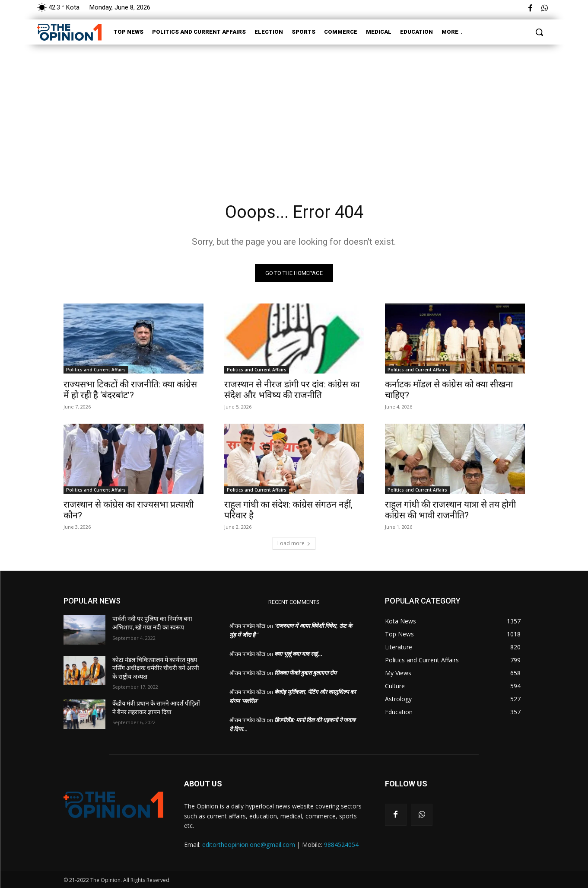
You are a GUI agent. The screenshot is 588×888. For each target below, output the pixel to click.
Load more (294, 543)
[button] (539, 32)
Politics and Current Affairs (96, 370)
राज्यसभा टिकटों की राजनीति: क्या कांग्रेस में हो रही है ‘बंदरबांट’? (130, 390)
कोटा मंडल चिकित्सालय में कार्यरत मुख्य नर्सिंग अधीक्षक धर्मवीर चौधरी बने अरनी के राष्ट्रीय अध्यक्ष (156, 668)
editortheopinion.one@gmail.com (249, 845)
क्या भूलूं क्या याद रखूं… (298, 654)
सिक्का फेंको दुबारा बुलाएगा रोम (305, 673)
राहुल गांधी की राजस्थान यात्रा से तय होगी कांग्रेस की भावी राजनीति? (450, 510)
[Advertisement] (294, 112)
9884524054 (341, 845)
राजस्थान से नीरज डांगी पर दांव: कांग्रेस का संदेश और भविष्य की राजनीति (292, 390)
